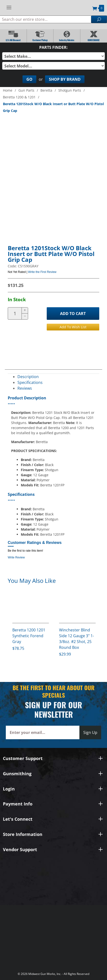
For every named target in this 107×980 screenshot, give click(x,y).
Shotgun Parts (70, 90)
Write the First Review (42, 272)
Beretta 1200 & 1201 (19, 97)
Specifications (30, 382)
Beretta (46, 90)
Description (28, 377)
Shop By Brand (65, 79)
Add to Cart (73, 314)
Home (8, 90)
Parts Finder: (53, 47)
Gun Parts (26, 90)
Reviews (25, 388)
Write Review (16, 557)
